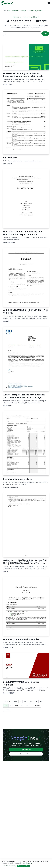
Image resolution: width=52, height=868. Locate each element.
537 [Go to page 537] (31, 701)
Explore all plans (26, 754)
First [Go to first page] (7, 701)
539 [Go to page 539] (41, 701)
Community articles (36, 11)
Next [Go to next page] (38, 706)
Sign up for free (26, 750)
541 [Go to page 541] (11, 706)
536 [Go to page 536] (25, 701)
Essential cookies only (9, 866)
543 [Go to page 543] (22, 706)
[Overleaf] (7, 3)
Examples (24, 11)
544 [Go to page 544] (27, 706)
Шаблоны (15, 11)
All (9, 11)
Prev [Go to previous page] (15, 701)
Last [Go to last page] (7, 710)
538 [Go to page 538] (36, 701)
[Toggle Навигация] (49, 3)
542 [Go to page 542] (16, 706)
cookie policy (28, 863)
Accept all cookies (23, 866)
